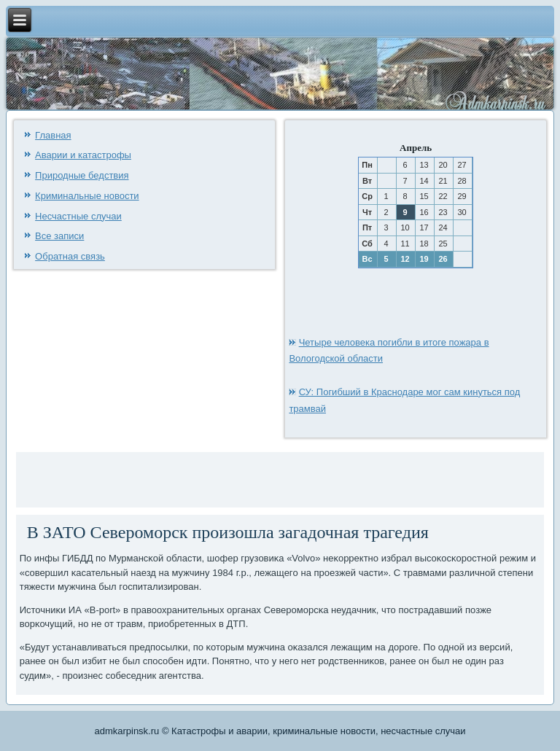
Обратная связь (70, 256)
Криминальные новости (87, 196)
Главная (53, 135)
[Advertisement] (190, 478)
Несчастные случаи (78, 216)
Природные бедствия (82, 175)
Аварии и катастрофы (83, 155)
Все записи (59, 236)
